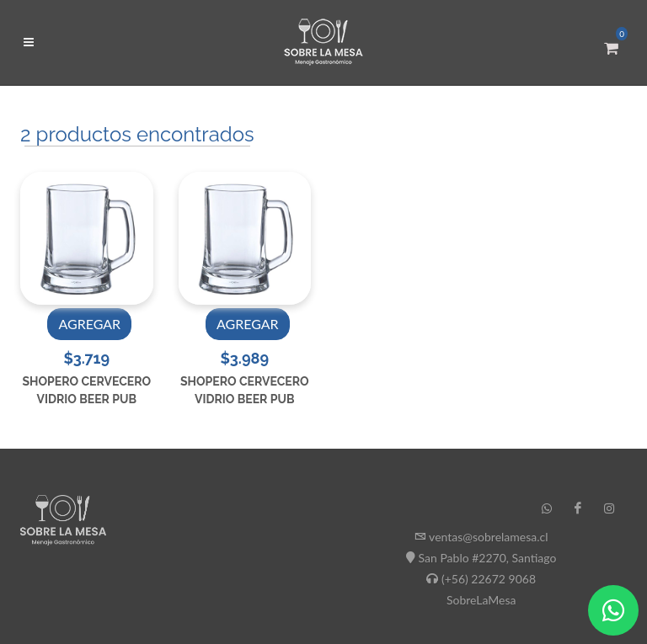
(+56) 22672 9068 (489, 579)
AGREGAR (89, 324)
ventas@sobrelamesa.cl (488, 537)
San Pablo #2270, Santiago (488, 558)
